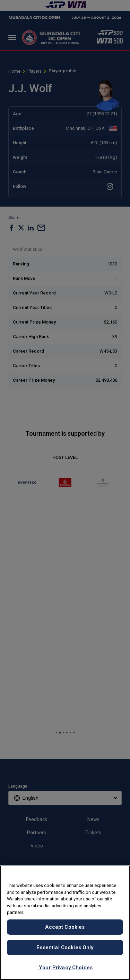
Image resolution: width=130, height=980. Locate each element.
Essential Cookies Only (65, 947)
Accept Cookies (65, 927)
